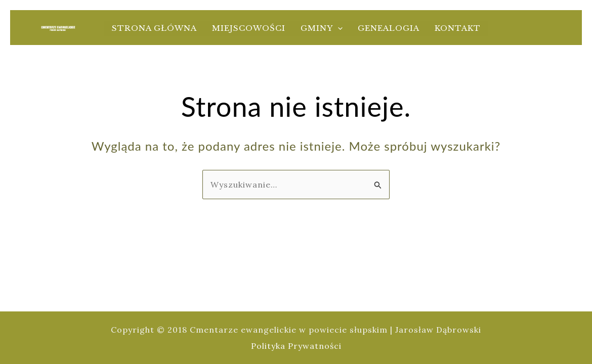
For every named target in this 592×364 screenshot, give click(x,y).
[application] (338, 28)
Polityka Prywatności (296, 346)
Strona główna (154, 28)
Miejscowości (249, 28)
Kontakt (458, 28)
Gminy (322, 28)
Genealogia (389, 28)
